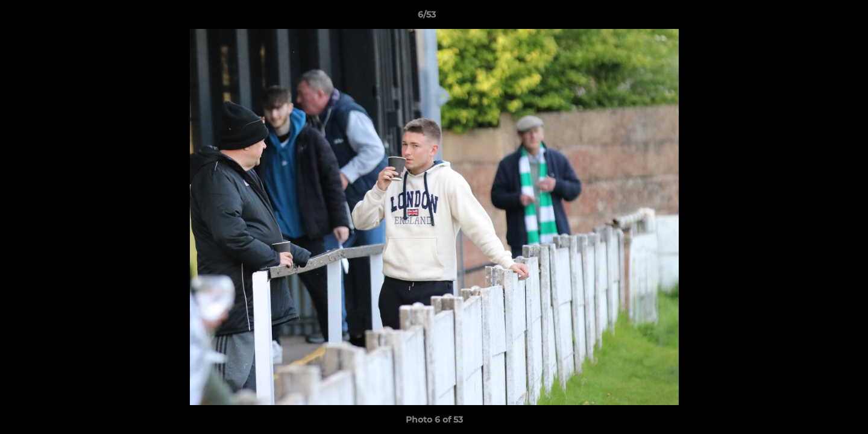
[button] (817, 17)
